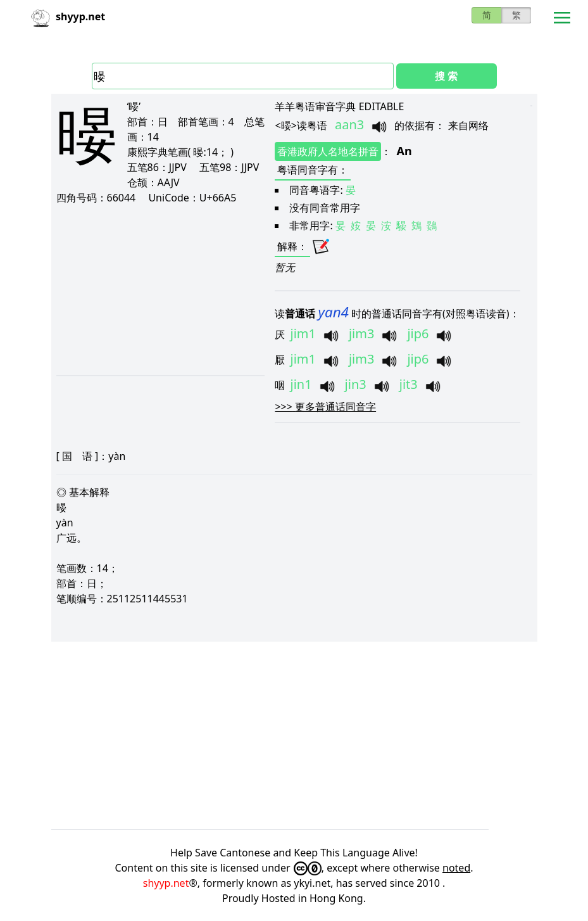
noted (456, 868)
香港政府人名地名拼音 (328, 151)
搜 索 (446, 76)
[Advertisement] (160, 289)
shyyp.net (166, 883)
